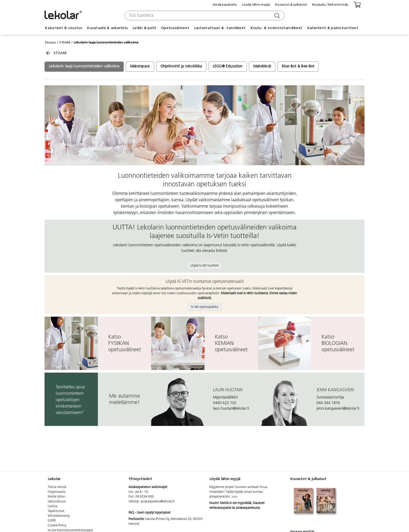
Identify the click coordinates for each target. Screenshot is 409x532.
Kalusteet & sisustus (64, 28)
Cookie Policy (57, 526)
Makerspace (140, 66)
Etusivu (50, 42)
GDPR (52, 521)
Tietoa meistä (57, 487)
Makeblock (262, 66)
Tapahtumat (56, 511)
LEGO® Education (228, 66)
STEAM (65, 42)
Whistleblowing (59, 516)
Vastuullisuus (57, 502)
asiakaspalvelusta (248, 508)
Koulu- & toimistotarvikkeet (276, 28)
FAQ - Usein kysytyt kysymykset (149, 513)
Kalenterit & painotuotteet (333, 28)
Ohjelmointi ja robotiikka (181, 66)
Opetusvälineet (175, 28)
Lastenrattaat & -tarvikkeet (220, 28)
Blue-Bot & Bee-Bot (298, 66)
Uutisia (53, 506)
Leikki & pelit (145, 28)
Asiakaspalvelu (225, 5)
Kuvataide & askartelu (107, 28)
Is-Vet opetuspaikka (205, 307)
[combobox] (204, 15)
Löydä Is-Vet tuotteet (204, 266)
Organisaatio (57, 492)
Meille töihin (57, 497)
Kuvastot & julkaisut (291, 5)
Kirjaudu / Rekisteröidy (330, 5)
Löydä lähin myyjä (256, 5)
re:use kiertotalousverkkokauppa (70, 530)
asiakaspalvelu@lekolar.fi (158, 502)
